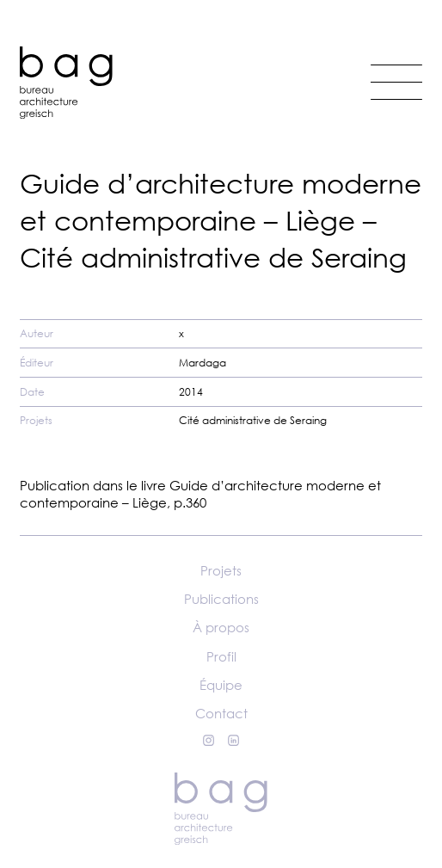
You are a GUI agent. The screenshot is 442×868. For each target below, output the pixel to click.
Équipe (221, 685)
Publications (221, 599)
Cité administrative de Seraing (253, 420)
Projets (221, 570)
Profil (221, 656)
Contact (221, 713)
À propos (221, 627)
